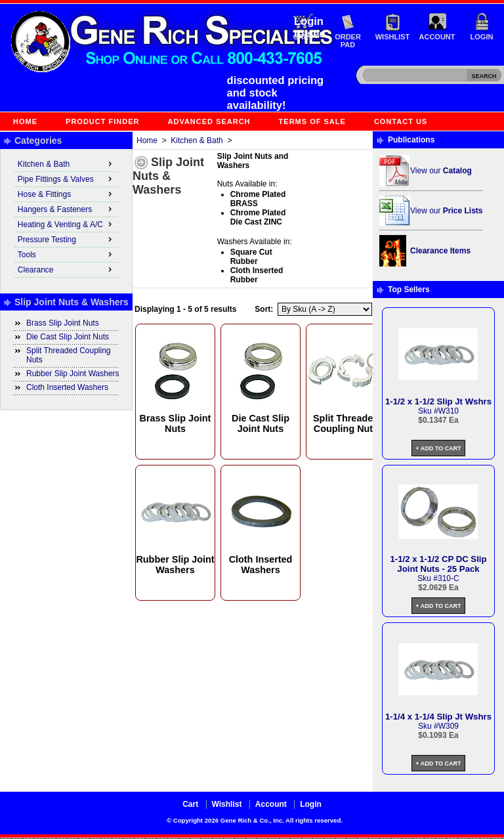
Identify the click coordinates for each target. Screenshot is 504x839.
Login (482, 37)
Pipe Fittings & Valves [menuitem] (66, 179)
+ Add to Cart (438, 448)
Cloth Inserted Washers (67, 387)
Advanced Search (209, 121)
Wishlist (393, 37)
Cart (190, 804)
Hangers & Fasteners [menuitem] (66, 209)
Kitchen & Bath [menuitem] (66, 163)
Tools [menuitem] (66, 254)
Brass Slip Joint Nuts (63, 323)
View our (441, 171)
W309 (449, 726)
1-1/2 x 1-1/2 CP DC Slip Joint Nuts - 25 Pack (438, 564)
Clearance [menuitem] (66, 269)
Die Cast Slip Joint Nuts (68, 337)
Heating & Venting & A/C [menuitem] (66, 224)
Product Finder (102, 121)
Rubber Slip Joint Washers (73, 374)
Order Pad (348, 41)
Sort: (264, 309)
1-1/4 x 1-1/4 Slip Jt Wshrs (438, 717)
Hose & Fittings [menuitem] (66, 194)
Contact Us (401, 121)
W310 (449, 411)
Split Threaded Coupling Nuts (69, 355)
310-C (449, 578)
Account (437, 37)
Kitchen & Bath (197, 140)
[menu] (66, 217)
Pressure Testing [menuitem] (66, 239)
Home (25, 121)
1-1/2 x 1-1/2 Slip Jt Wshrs (438, 401)
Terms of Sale (312, 121)
